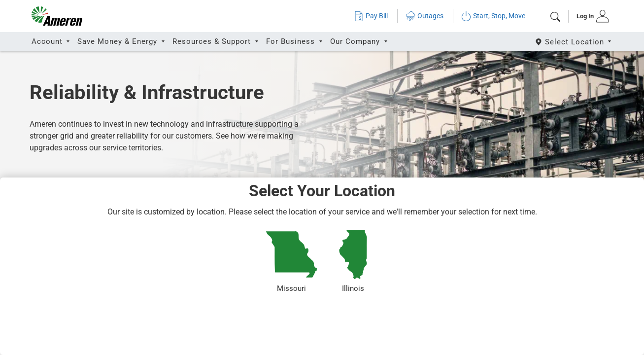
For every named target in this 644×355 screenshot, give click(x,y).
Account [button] (48, 41)
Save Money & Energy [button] (119, 41)
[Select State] (574, 42)
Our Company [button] (356, 41)
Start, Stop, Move (493, 16)
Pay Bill (371, 16)
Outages (424, 16)
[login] (590, 16)
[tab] (590, 16)
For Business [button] (292, 41)
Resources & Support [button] (213, 41)
